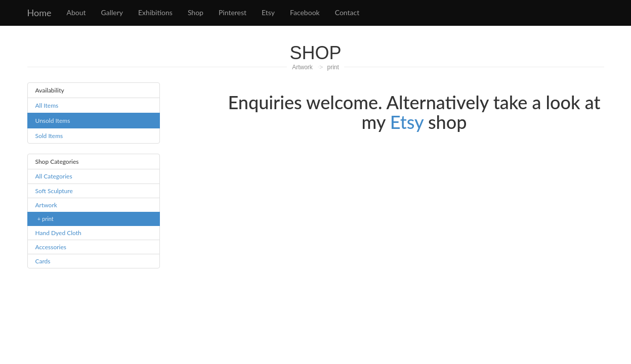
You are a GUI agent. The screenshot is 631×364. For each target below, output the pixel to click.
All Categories (54, 176)
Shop (196, 12)
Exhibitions (155, 12)
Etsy (268, 12)
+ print (46, 219)
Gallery (112, 12)
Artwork (302, 67)
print (333, 67)
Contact (347, 12)
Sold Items (49, 136)
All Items (47, 105)
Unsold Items (53, 121)
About (76, 12)
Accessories (51, 247)
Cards (43, 261)
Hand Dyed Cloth (58, 233)
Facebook (305, 12)
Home (39, 13)
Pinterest (233, 12)
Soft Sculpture (54, 191)
